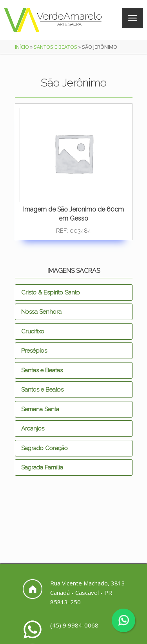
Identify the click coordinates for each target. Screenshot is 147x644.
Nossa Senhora (41, 312)
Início (22, 47)
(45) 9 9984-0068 (74, 625)
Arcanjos (33, 429)
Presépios (34, 351)
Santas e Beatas (42, 370)
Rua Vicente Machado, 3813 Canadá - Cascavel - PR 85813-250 (88, 592)
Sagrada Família (42, 467)
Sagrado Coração (44, 448)
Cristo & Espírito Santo (51, 293)
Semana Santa (40, 409)
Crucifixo (33, 331)
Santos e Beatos (55, 47)
